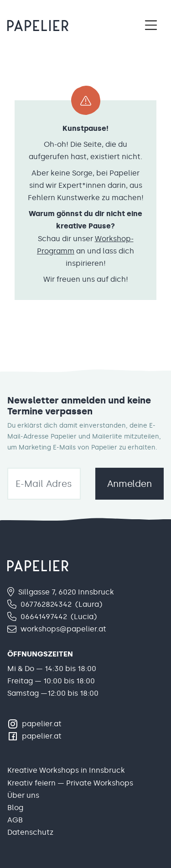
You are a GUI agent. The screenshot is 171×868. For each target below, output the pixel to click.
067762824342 (46, 604)
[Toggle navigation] (151, 26)
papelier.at (42, 724)
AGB (15, 820)
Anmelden (130, 484)
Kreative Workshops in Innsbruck (66, 770)
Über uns (23, 795)
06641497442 (44, 617)
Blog (15, 808)
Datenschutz (30, 832)
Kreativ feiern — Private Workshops (70, 783)
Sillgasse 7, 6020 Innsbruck (66, 592)
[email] (44, 484)
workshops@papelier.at (63, 629)
